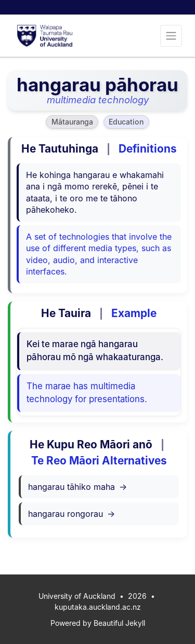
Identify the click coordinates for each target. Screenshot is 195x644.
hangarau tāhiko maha (77, 487)
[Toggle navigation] (171, 36)
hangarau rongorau (71, 514)
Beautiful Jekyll (119, 623)
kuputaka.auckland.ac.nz (98, 607)
